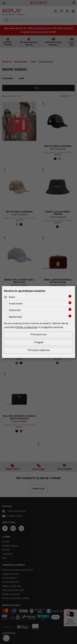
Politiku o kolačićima (27, 327)
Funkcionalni (16, 304)
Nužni (12, 297)
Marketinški (15, 317)
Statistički (15, 310)
